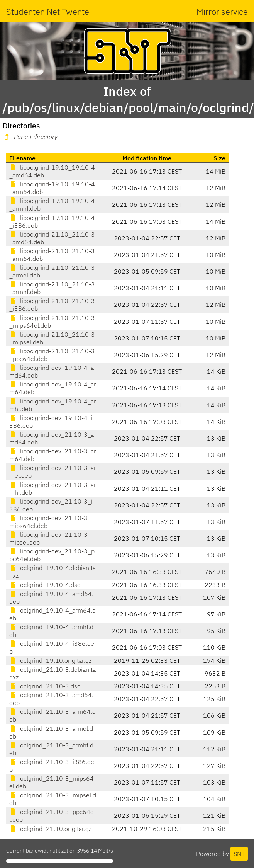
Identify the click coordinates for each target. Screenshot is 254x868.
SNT (239, 854)
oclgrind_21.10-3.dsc (45, 686)
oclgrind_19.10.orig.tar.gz (50, 660)
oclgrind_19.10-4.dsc (45, 585)
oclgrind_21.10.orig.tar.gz (50, 829)
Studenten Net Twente (48, 11)
